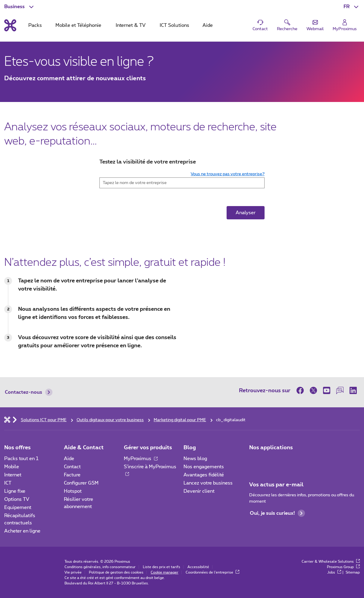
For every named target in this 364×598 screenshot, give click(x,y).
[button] (352, 7)
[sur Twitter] (313, 390)
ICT (8, 483)
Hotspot (73, 491)
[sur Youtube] (327, 390)
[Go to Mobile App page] (271, 460)
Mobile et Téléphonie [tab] (78, 25)
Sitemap (353, 572)
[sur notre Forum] (340, 390)
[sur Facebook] (302, 390)
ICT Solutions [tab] (174, 25)
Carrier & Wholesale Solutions (331, 561)
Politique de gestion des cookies (116, 572)
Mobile (12, 467)
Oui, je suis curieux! (277, 513)
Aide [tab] (208, 25)
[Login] (345, 25)
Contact (72, 467)
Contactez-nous (29, 392)
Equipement (18, 507)
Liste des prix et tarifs (162, 567)
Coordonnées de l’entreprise (212, 572)
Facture (72, 475)
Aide (69, 459)
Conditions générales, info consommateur (100, 567)
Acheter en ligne (22, 531)
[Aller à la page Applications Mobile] (255, 460)
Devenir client (199, 491)
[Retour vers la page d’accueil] (10, 25)
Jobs (334, 572)
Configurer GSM (81, 483)
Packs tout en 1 (21, 459)
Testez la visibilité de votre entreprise (148, 162)
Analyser (246, 213)
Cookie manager (165, 572)
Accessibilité (198, 567)
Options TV (17, 499)
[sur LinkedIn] (353, 390)
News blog (195, 459)
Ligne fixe (15, 491)
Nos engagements (204, 467)
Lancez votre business (208, 483)
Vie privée (73, 572)
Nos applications (271, 448)
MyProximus (141, 459)
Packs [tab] (35, 25)
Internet (13, 475)
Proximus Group (343, 567)
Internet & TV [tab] (131, 25)
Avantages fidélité (204, 475)
